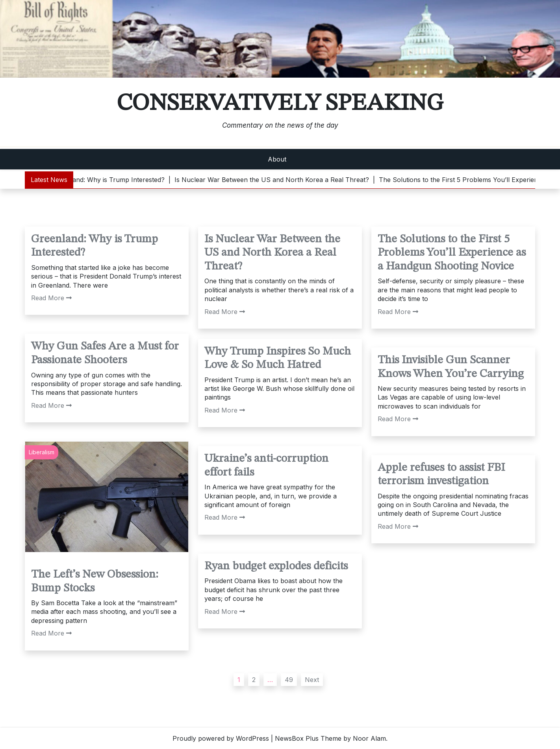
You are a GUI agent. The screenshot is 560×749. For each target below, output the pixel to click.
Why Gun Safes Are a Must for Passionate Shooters (105, 353)
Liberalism (42, 452)
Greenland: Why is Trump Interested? (95, 246)
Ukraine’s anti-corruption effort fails (266, 466)
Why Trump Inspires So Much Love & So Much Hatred (278, 359)
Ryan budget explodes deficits (276, 566)
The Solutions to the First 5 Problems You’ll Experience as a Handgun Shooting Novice (452, 253)
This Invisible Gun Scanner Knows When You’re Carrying (451, 367)
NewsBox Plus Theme (308, 738)
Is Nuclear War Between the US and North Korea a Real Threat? (272, 253)
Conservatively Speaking (280, 104)
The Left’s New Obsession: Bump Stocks (95, 582)
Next (312, 680)
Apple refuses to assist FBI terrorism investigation (441, 475)
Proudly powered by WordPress (221, 738)
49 (289, 680)
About (277, 159)
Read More (51, 298)
